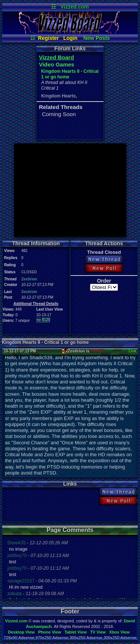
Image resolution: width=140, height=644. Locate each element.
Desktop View (21, 632)
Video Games (57, 64)
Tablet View (76, 632)
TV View (98, 632)
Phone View (50, 632)
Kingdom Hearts (58, 96)
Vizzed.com (75, 7)
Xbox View (120, 632)
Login (71, 38)
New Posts (97, 38)
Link (132, 351)
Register (49, 38)
